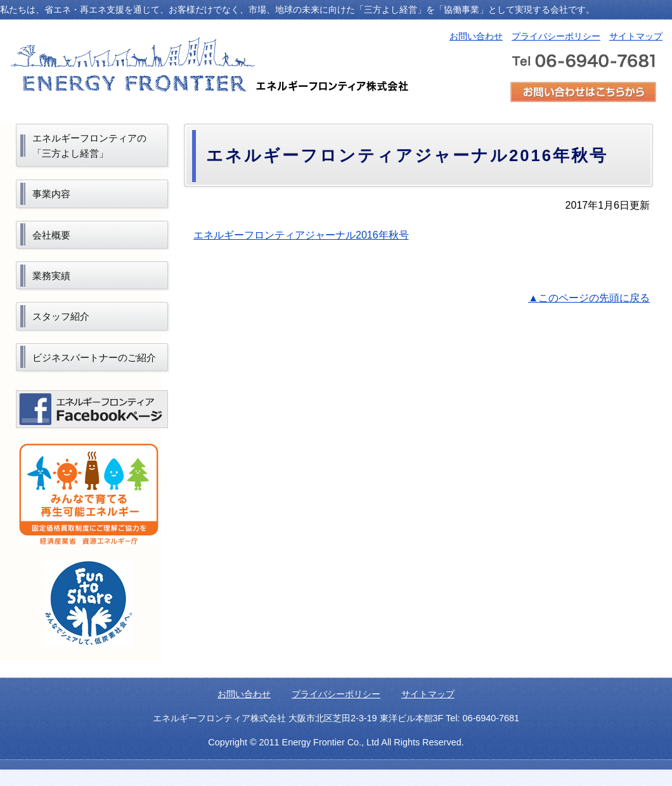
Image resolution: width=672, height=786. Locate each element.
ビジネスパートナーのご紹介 (94, 357)
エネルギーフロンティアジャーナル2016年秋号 (301, 235)
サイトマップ (636, 36)
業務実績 (51, 276)
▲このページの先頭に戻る (589, 298)
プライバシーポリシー (556, 36)
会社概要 (51, 235)
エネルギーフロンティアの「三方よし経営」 (89, 146)
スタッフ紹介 (61, 316)
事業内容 (51, 194)
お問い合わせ (476, 36)
